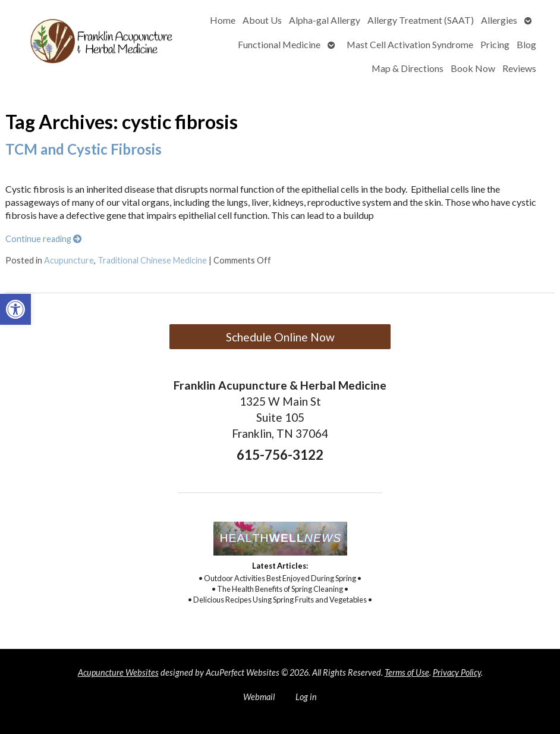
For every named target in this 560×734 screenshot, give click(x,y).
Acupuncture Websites (118, 672)
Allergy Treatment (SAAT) (421, 20)
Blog (526, 44)
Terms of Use (407, 672)
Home (223, 20)
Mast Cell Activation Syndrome (410, 44)
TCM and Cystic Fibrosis (84, 149)
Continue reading (43, 239)
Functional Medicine (279, 44)
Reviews (519, 68)
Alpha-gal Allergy (325, 20)
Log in (306, 697)
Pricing (495, 44)
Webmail (259, 697)
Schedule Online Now (280, 337)
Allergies (499, 20)
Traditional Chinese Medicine (152, 260)
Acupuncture (69, 260)
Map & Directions (408, 68)
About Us (262, 20)
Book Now (473, 68)
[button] (15, 309)
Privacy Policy (457, 672)
